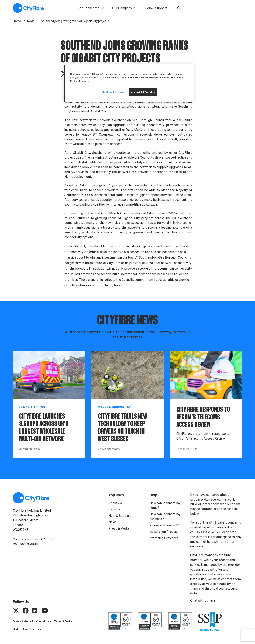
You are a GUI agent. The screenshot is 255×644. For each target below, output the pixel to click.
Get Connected (91, 8)
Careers (114, 509)
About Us (115, 503)
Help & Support (156, 8)
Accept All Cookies (143, 92)
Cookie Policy (44, 621)
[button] (179, 8)
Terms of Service (63, 621)
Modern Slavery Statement (27, 629)
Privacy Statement (23, 621)
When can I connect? (164, 525)
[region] (129, 83)
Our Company (125, 8)
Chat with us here (203, 600)
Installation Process (164, 532)
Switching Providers (164, 538)
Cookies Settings (113, 92)
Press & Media (119, 528)
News (112, 522)
